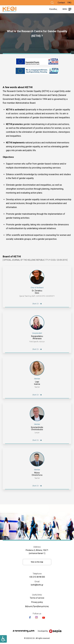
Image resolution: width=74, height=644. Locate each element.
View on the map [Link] (37, 562)
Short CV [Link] (36, 304)
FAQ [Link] (69, 3)
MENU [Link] (65, 9)
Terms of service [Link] (37, 598)
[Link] (52, 3)
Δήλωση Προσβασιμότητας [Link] (37, 606)
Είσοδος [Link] (53, 9)
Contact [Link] (61, 3)
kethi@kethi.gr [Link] (37, 585)
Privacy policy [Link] (37, 602)
